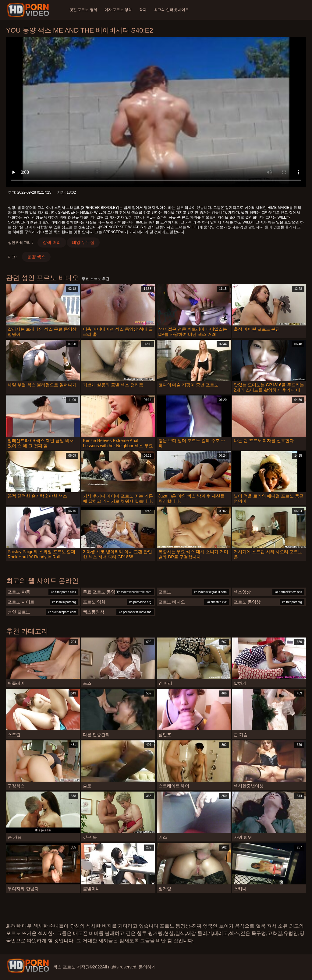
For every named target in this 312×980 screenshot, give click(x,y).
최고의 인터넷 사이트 (171, 10)
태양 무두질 (83, 242)
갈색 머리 (52, 242)
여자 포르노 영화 (118, 10)
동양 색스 (36, 257)
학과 (143, 10)
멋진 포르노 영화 (83, 10)
